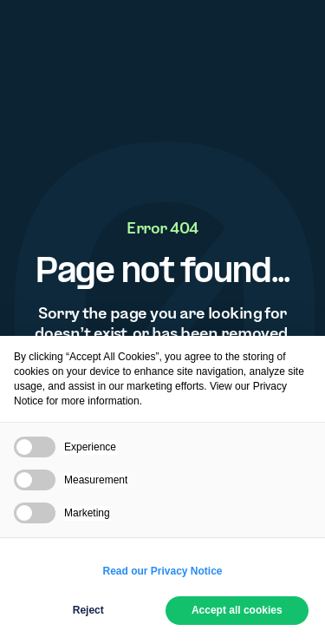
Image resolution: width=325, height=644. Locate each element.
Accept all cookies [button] (237, 610)
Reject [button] (88, 610)
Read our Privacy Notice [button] (162, 571)
